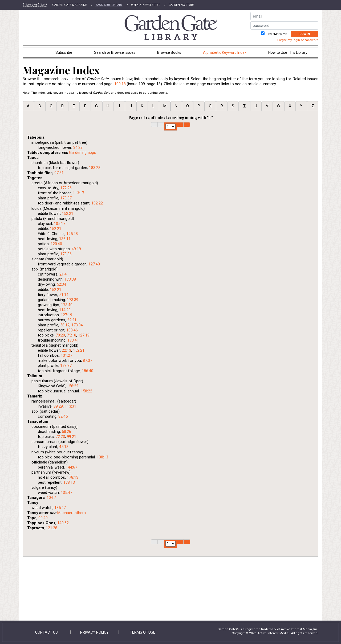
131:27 (66, 355)
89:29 (58, 406)
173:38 (70, 279)
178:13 (73, 477)
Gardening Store (181, 5)
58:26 (66, 432)
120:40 (56, 244)
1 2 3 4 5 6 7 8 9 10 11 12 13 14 (170, 126)
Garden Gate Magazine (70, 5)
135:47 (66, 493)
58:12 (65, 325)
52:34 (61, 284)
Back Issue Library (109, 5)
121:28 (52, 528)
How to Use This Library (288, 52)
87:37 (88, 360)
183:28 (95, 168)
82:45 (63, 416)
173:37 (66, 198)
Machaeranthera (72, 513)
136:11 (65, 239)
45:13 (64, 447)
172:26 (66, 188)
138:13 (102, 457)
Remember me (276, 34)
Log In (305, 34)
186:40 (88, 371)
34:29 (78, 147)
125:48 (72, 234)
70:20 (60, 335)
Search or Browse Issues (115, 52)
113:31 (70, 406)
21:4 (63, 274)
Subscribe (64, 52)
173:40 (67, 305)
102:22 (97, 203)
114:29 (65, 310)
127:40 (94, 264)
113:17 (78, 193)
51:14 (64, 295)
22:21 (72, 320)
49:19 (76, 249)
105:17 (60, 224)
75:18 (72, 335)
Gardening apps (83, 153)
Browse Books (169, 52)
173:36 (66, 254)
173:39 (73, 300)
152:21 (68, 214)
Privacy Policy (94, 632)
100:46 (72, 330)
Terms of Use (143, 632)
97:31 (59, 173)
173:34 (77, 325)
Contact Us (46, 632)
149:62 (63, 523)
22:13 (66, 350)
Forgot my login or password (298, 40)
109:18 (120, 84)
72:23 (60, 437)
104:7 (51, 498)
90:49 (43, 518)
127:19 (66, 315)
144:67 (72, 467)
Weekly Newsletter (146, 5)
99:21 (72, 437)
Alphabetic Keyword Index (225, 52)
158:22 (73, 386)
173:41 (73, 340)
